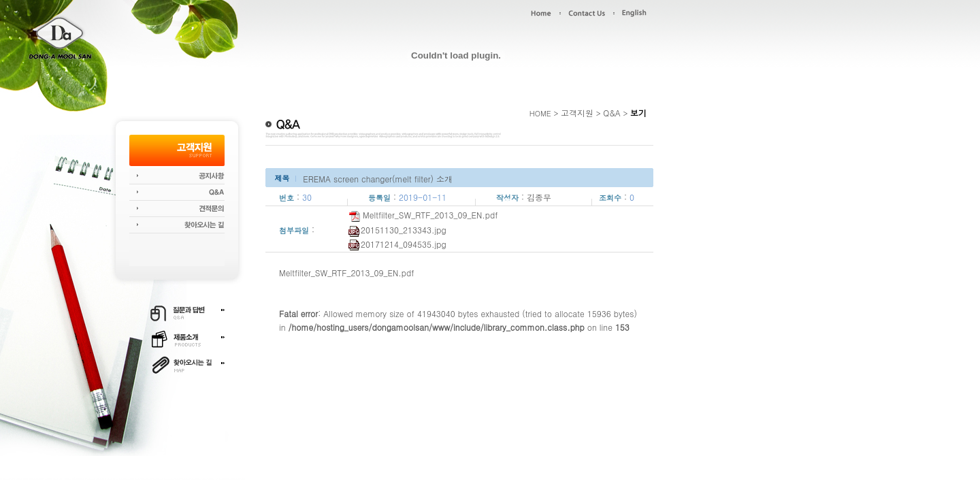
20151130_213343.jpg (397, 230)
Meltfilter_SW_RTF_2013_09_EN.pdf (423, 215)
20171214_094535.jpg (397, 244)
